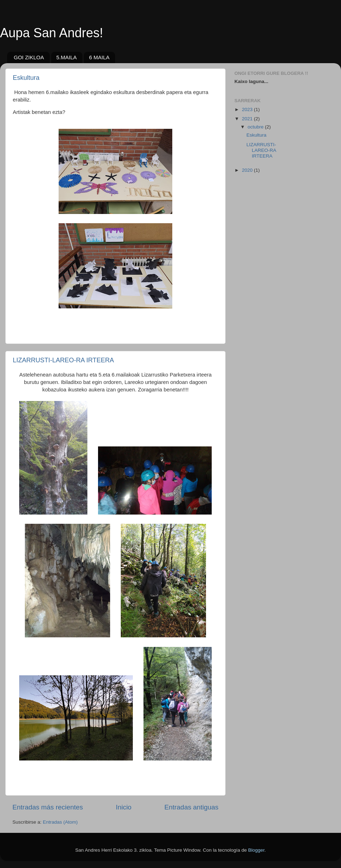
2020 (248, 170)
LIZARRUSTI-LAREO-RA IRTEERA (63, 360)
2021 (248, 119)
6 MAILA (99, 57)
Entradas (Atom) (60, 822)
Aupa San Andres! (52, 33)
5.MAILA (67, 57)
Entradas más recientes (48, 807)
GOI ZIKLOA (29, 57)
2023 (248, 109)
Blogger (256, 850)
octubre (256, 127)
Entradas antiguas (191, 807)
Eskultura (26, 78)
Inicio (124, 807)
